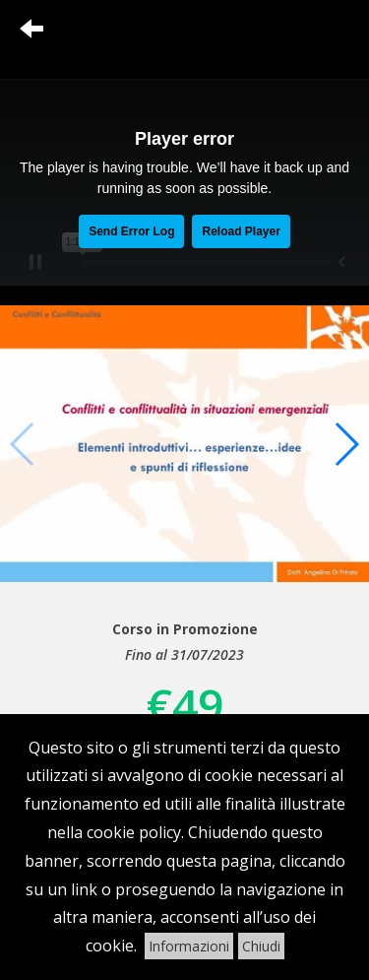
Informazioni (189, 946)
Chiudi (261, 946)
